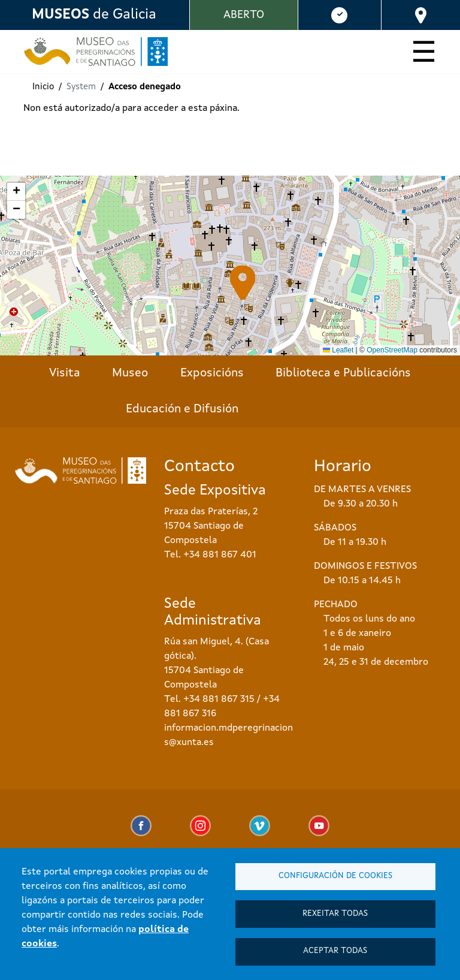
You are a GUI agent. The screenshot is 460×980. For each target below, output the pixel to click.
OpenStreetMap (392, 350)
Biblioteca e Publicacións (343, 373)
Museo (130, 373)
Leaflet (338, 350)
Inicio (43, 87)
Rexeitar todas (335, 911)
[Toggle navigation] (424, 54)
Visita (65, 373)
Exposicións (212, 373)
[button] (243, 283)
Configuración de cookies (335, 872)
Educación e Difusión (182, 409)
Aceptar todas (335, 950)
